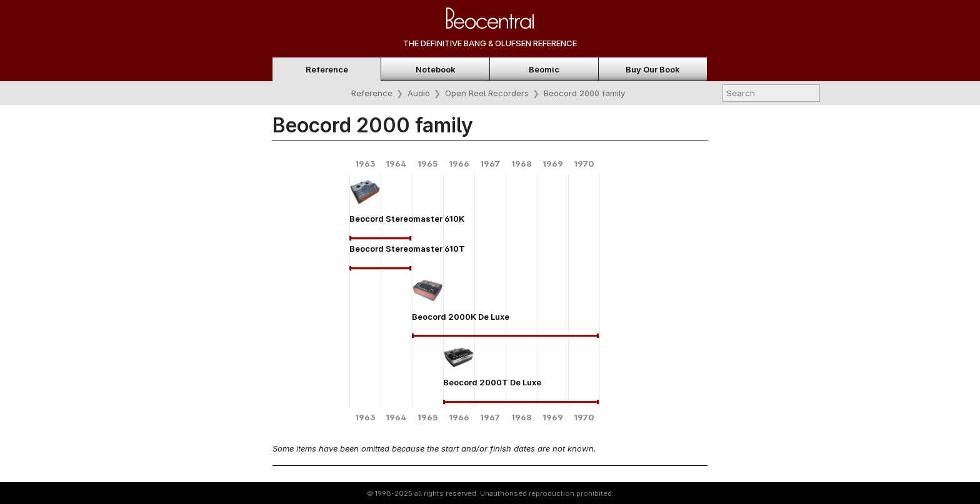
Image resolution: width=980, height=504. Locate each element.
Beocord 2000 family (584, 93)
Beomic (544, 69)
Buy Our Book (653, 69)
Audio (419, 93)
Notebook (436, 69)
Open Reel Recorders (487, 93)
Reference (327, 69)
